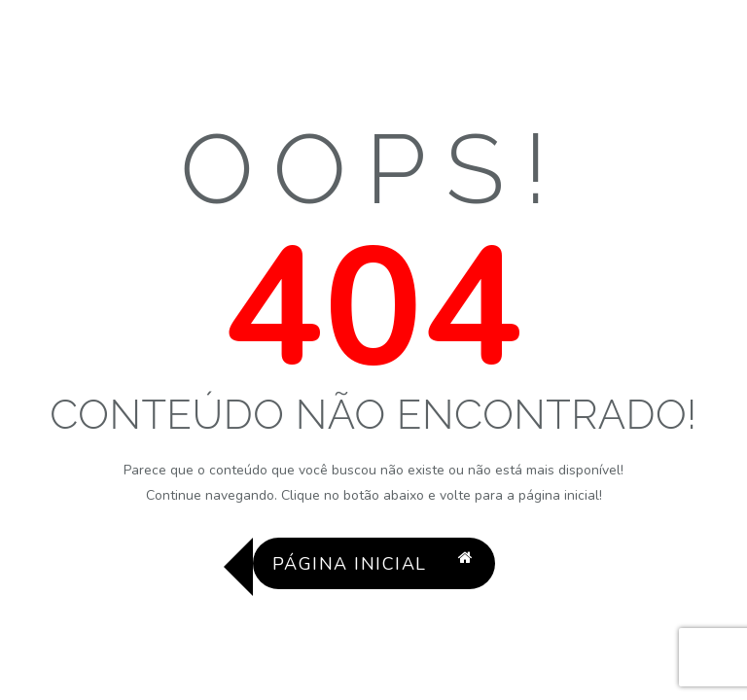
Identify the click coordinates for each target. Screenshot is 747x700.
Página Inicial (373, 563)
